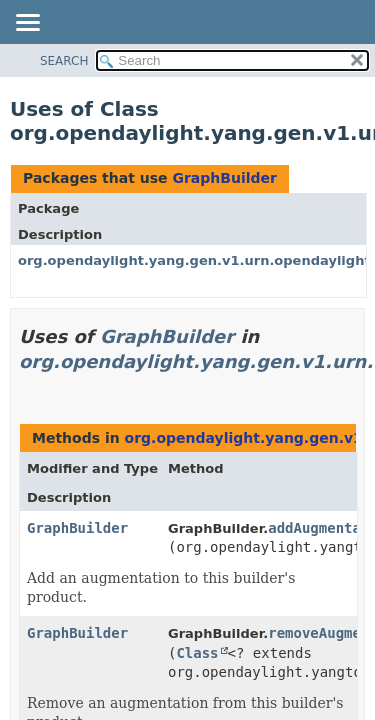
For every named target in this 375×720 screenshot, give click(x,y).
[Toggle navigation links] (27, 24)
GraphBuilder (224, 178)
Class (197, 653)
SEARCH (64, 61)
